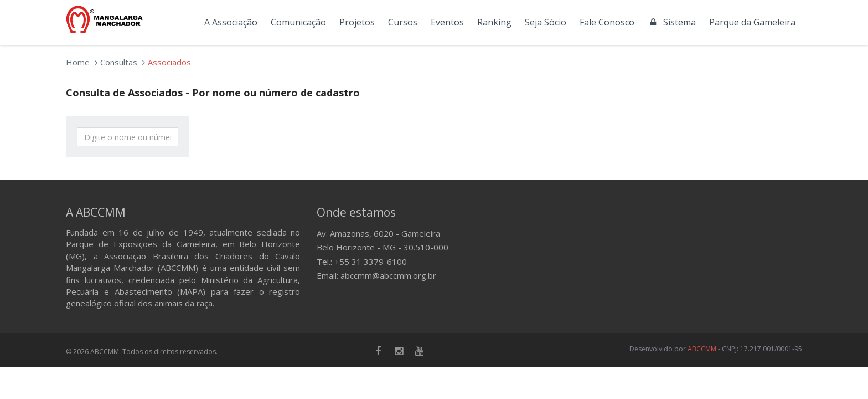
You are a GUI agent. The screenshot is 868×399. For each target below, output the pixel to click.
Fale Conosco (607, 22)
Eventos (447, 22)
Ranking (494, 22)
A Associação (231, 22)
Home (78, 62)
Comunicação (298, 22)
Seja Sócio (546, 22)
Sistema (672, 22)
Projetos (357, 22)
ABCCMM (702, 349)
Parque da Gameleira (752, 22)
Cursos (403, 22)
